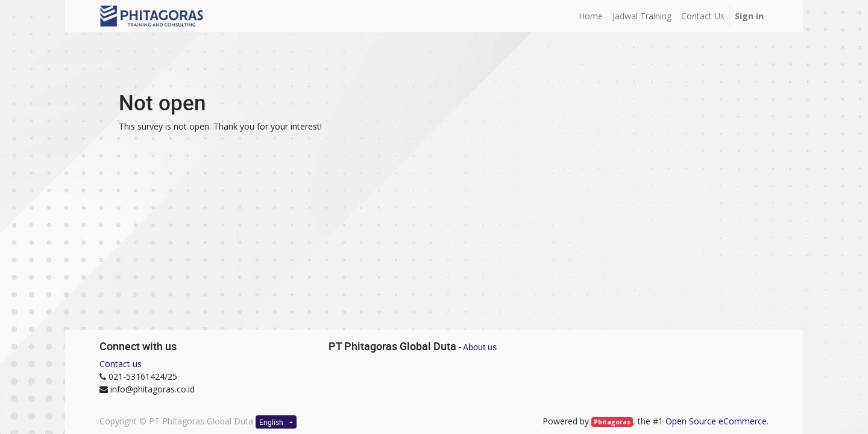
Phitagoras (612, 422)
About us (480, 347)
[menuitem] (591, 16)
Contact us (121, 364)
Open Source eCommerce (716, 421)
